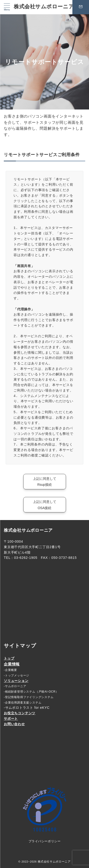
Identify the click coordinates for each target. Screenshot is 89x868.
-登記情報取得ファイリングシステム (29, 697)
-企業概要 (10, 670)
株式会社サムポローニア (44, 7)
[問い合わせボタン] (81, 7)
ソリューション (16, 681)
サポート (11, 719)
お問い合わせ (14, 724)
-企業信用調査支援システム (23, 703)
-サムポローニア (15, 686)
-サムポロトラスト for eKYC (27, 708)
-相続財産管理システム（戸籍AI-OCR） (31, 692)
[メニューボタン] (7, 7)
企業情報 (12, 664)
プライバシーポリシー (44, 841)
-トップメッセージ (16, 675)
